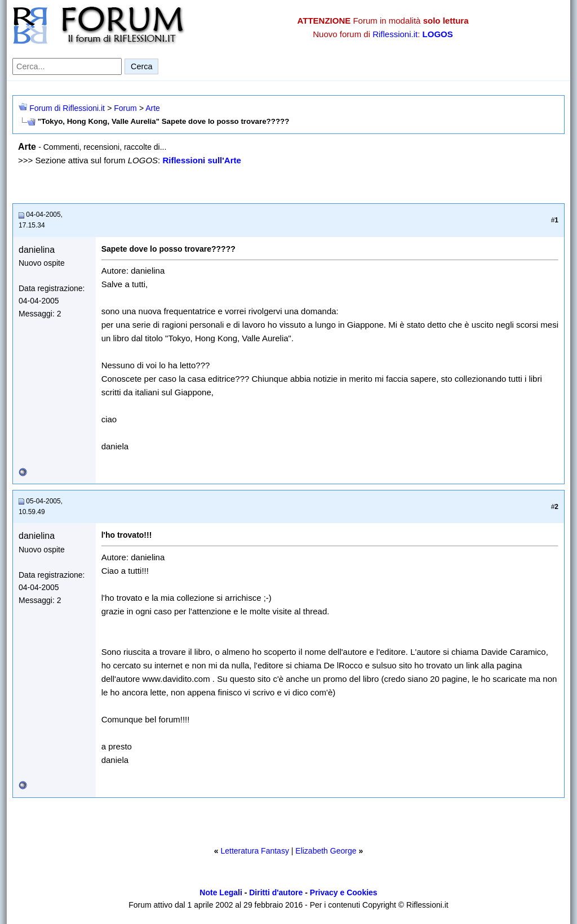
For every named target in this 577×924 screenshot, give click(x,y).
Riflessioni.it (395, 34)
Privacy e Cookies (344, 892)
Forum (125, 108)
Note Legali (221, 892)
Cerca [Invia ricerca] (141, 66)
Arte (153, 108)
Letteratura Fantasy (254, 851)
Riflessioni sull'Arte (201, 160)
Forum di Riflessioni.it (67, 108)
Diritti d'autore (276, 892)
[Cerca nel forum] (67, 66)
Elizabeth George (326, 851)
